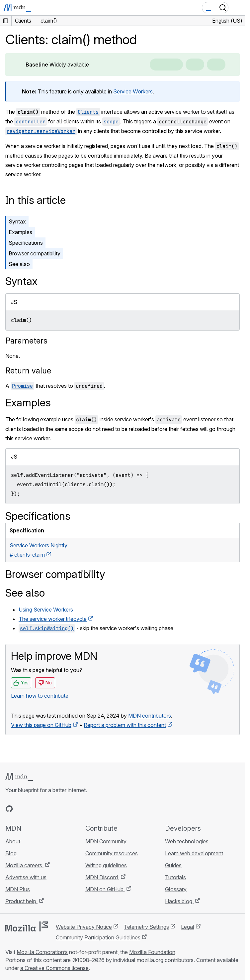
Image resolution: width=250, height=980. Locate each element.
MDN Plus (18, 889)
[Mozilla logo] (27, 926)
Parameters (26, 341)
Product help (21, 901)
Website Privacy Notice (84, 927)
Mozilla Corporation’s (42, 952)
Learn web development (194, 853)
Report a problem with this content (125, 725)
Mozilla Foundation (152, 952)
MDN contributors (150, 716)
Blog (11, 853)
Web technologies (187, 841)
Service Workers (133, 91)
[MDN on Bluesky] (21, 809)
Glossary (176, 889)
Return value (28, 371)
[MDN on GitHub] (9, 809)
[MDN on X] (33, 809)
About (13, 841)
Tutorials (175, 877)
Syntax (17, 221)
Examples (20, 232)
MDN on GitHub (105, 889)
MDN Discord (102, 877)
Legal (188, 927)
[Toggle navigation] (237, 8)
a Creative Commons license (54, 968)
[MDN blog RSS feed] (57, 809)
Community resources (112, 853)
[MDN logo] (19, 777)
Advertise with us (26, 877)
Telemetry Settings (146, 927)
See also (19, 264)
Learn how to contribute (40, 696)
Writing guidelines (106, 865)
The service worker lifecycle (53, 619)
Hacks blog (179, 901)
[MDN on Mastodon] (45, 809)
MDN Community (106, 841)
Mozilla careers (24, 865)
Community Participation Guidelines (98, 937)
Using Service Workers (46, 610)
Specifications (26, 243)
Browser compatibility (35, 253)
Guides (173, 865)
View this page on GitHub (41, 725)
